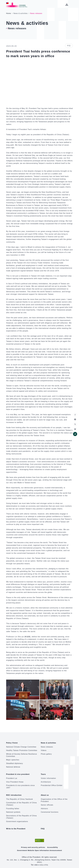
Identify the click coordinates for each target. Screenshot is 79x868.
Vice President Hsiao (15, 781)
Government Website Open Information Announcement (39, 848)
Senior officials (47, 803)
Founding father (13, 807)
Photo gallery (46, 753)
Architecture (46, 781)
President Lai (12, 777)
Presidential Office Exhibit (52, 784)
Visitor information (48, 777)
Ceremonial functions (50, 810)
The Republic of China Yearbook (20, 797)
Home (9, 13)
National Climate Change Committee (21, 746)
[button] (75, 434)
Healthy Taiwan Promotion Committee (22, 750)
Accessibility (53, 845)
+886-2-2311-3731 (41, 862)
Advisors (44, 807)
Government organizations (17, 819)
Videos (44, 750)
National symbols (13, 810)
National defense (13, 766)
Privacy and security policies (33, 845)
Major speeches (13, 759)
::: (1, 1)
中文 (69, 46)
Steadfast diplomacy (15, 763)
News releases (47, 746)
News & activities (21, 13)
